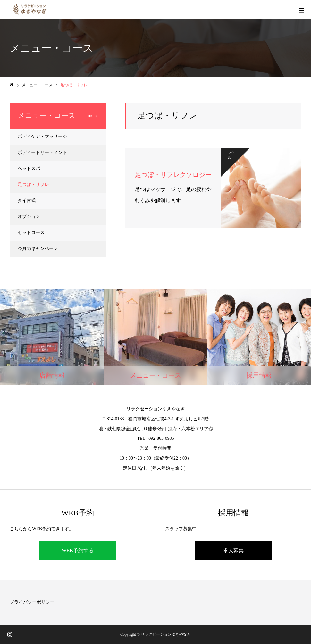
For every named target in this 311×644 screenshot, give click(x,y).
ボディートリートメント (42, 152)
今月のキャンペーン (38, 249)
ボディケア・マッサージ (42, 136)
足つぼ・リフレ (33, 184)
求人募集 (233, 551)
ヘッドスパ (29, 168)
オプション (29, 217)
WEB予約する (78, 551)
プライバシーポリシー (32, 602)
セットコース (31, 233)
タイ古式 (27, 201)
